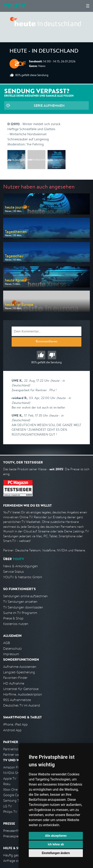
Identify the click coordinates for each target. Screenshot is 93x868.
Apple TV (10, 778)
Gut (41, 355)
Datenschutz (12, 649)
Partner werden (14, 755)
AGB (7, 643)
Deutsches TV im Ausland (22, 705)
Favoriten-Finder (15, 678)
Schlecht (52, 355)
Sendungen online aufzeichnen (25, 596)
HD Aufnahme (14, 683)
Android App (12, 730)
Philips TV (10, 812)
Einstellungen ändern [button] (56, 853)
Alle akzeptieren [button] (56, 836)
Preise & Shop (13, 618)
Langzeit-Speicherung (19, 672)
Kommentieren (46, 342)
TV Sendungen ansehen (20, 602)
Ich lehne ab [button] (56, 844)
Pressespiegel (13, 836)
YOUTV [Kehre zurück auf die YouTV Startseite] (14, 6)
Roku (7, 784)
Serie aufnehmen (49, 105)
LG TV (8, 806)
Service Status (14, 572)
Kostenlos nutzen (16, 624)
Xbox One (10, 789)
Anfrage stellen (14, 861)
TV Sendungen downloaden (23, 607)
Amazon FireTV (14, 767)
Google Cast (12, 795)
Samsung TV (12, 800)
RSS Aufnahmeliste (17, 700)
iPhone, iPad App (15, 724)
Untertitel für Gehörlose (21, 689)
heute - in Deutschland (44, 52)
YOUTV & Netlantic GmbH (23, 577)
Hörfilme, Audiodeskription (23, 694)
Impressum (11, 654)
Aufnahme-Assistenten (20, 667)
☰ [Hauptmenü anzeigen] (88, 6)
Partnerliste (12, 749)
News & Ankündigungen (21, 566)
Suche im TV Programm (20, 613)
